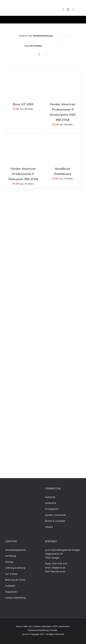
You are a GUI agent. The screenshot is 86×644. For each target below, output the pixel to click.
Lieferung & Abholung (15, 568)
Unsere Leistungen (42, 626)
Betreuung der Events (15, 580)
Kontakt (54, 630)
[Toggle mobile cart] (63, 10)
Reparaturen (11, 592)
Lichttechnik (51, 503)
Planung (9, 562)
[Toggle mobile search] (68, 10)
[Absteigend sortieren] (66, 36)
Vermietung (11, 556)
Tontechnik (50, 497)
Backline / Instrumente (56, 515)
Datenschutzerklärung (38, 630)
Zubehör (49, 527)
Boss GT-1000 (23, 104)
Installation (10, 586)
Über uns (27, 626)
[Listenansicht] (46, 54)
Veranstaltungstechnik (15, 550)
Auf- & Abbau (11, 574)
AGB (55, 626)
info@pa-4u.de (58, 568)
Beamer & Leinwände (55, 521)
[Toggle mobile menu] (73, 10)
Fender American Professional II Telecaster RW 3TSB (23, 174)
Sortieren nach (36, 36)
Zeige (33, 46)
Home (19, 626)
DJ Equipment (52, 509)
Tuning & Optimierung (15, 598)
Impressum (64, 626)
